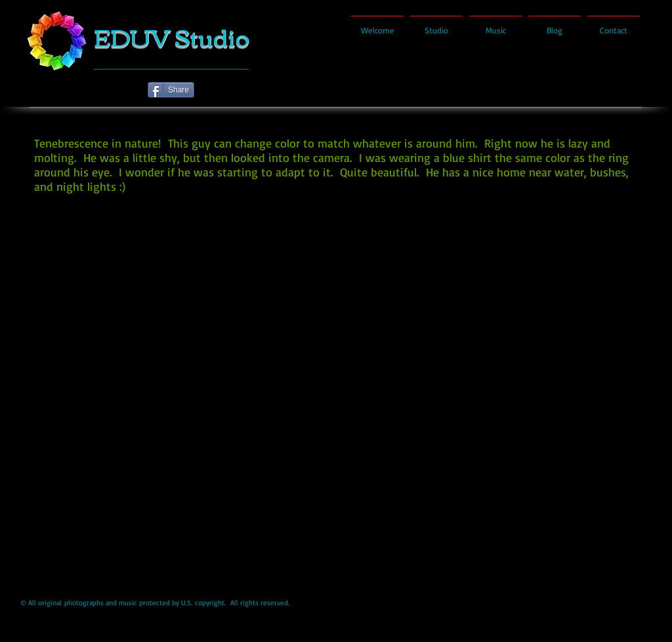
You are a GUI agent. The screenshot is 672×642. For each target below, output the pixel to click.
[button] (336, 391)
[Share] (171, 90)
